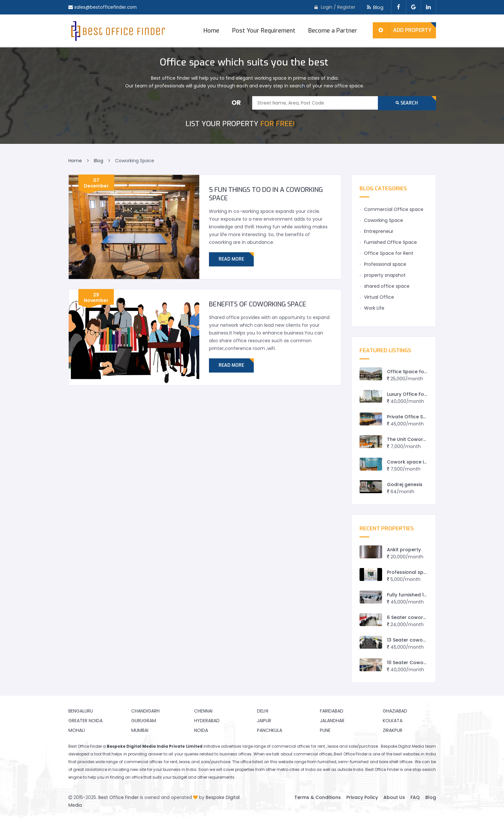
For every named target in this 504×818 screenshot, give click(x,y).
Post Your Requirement (264, 31)
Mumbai (140, 730)
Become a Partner (333, 31)
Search (407, 103)
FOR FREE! (240, 124)
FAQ (415, 797)
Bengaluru (81, 711)
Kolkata (393, 721)
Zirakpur (393, 730)
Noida (201, 730)
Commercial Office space (394, 209)
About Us (394, 797)
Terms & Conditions (318, 797)
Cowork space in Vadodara (420, 462)
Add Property (402, 30)
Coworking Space (384, 220)
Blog (374, 7)
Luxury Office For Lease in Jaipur (425, 394)
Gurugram (144, 721)
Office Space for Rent (389, 253)
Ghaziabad (395, 711)
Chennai (203, 711)
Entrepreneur (379, 231)
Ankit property (404, 550)
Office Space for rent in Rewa (422, 372)
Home (211, 31)
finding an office (126, 777)
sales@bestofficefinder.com (106, 7)
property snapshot (385, 275)
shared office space (387, 286)
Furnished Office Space (390, 242)
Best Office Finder (119, 797)
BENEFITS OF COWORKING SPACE (258, 304)
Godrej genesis (405, 484)
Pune (325, 730)
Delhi (263, 711)
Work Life (374, 308)
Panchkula (270, 730)
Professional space (385, 264)
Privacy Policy (362, 797)
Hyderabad (207, 721)
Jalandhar (332, 721)
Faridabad (332, 711)
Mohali (77, 730)
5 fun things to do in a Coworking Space (266, 194)
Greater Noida (85, 721)
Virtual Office (379, 297)
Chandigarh (145, 711)
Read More (231, 259)
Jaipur (264, 721)
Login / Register (338, 7)
